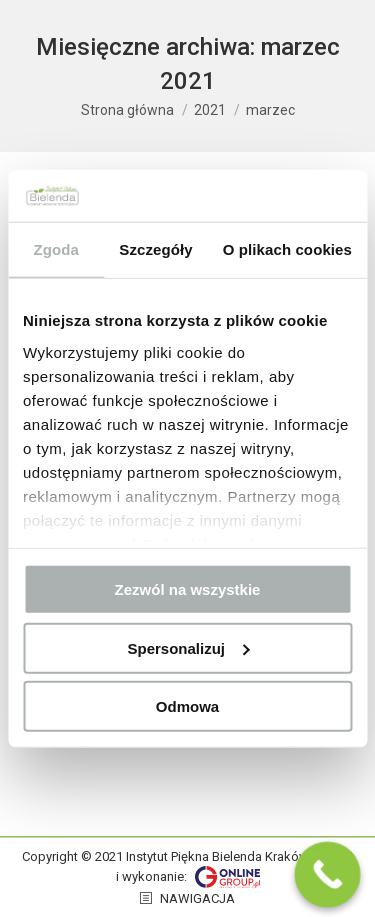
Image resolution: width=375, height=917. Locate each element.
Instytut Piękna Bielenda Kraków (217, 856)
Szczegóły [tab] (155, 249)
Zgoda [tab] (56, 249)
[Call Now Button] (328, 875)
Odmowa (187, 706)
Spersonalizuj (188, 647)
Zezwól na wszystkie (188, 589)
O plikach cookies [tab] (287, 249)
